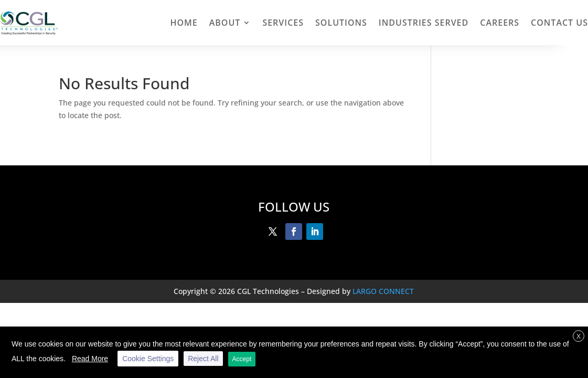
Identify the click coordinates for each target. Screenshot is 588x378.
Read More (90, 359)
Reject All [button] (203, 359)
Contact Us (559, 23)
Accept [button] (242, 359)
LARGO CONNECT (383, 291)
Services (283, 23)
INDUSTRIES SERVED (424, 23)
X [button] (579, 337)
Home (184, 23)
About (225, 23)
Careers (500, 23)
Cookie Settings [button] (148, 359)
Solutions (341, 23)
